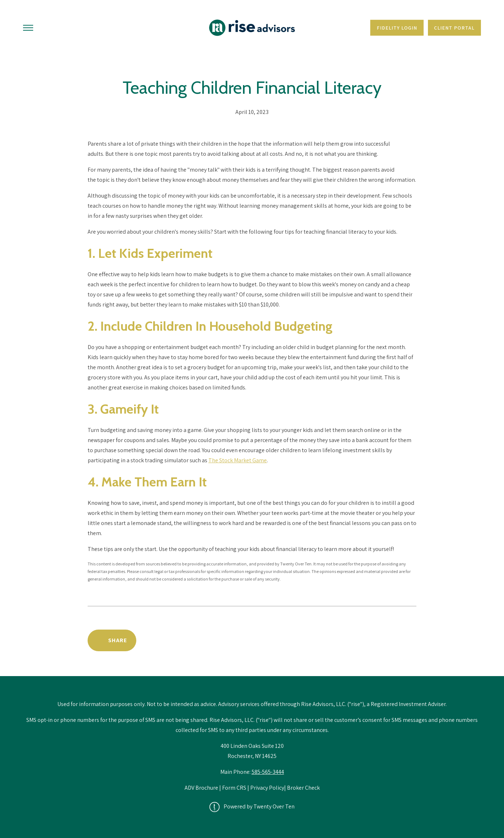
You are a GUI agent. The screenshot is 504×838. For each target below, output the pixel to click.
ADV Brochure (202, 788)
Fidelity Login (397, 28)
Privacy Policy (267, 788)
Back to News (386, 640)
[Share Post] (112, 640)
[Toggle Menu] (28, 28)
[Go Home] (252, 28)
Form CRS (234, 788)
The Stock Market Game (238, 460)
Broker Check (303, 788)
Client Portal (454, 28)
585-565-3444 (268, 772)
